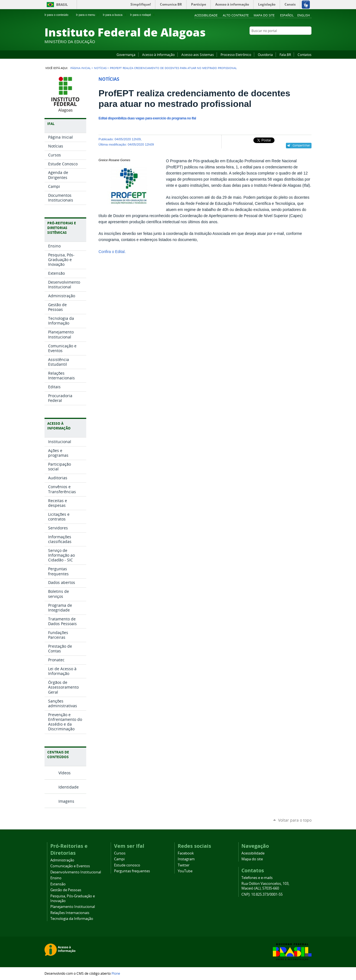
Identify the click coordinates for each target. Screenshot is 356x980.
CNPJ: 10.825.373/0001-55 (262, 894)
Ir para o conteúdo (59, 15)
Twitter (302, 41)
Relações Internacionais (70, 913)
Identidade (69, 787)
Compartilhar (301, 145)
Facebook (281, 41)
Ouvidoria (265, 55)
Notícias (100, 68)
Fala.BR (285, 55)
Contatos (305, 55)
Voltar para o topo (295, 820)
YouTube (288, 41)
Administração (62, 860)
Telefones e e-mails (257, 878)
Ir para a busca (115, 15)
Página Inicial (81, 68)
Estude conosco (127, 865)
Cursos (120, 853)
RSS (309, 41)
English (304, 15)
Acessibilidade (206, 15)
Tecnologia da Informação (72, 919)
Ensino (56, 878)
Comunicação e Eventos (70, 866)
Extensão (58, 884)
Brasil (62, 5)
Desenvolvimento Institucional (76, 872)
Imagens (66, 801)
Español (287, 15)
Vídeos (65, 773)
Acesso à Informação (158, 55)
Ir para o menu (88, 15)
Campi (119, 859)
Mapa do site (264, 15)
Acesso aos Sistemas (198, 55)
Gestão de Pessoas (66, 890)
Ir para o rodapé (143, 15)
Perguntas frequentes (132, 871)
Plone (116, 973)
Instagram (295, 41)
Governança (126, 55)
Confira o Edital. (112, 252)
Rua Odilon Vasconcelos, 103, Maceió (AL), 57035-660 (265, 886)
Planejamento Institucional (73, 907)
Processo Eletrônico (236, 55)
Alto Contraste (236, 15)
